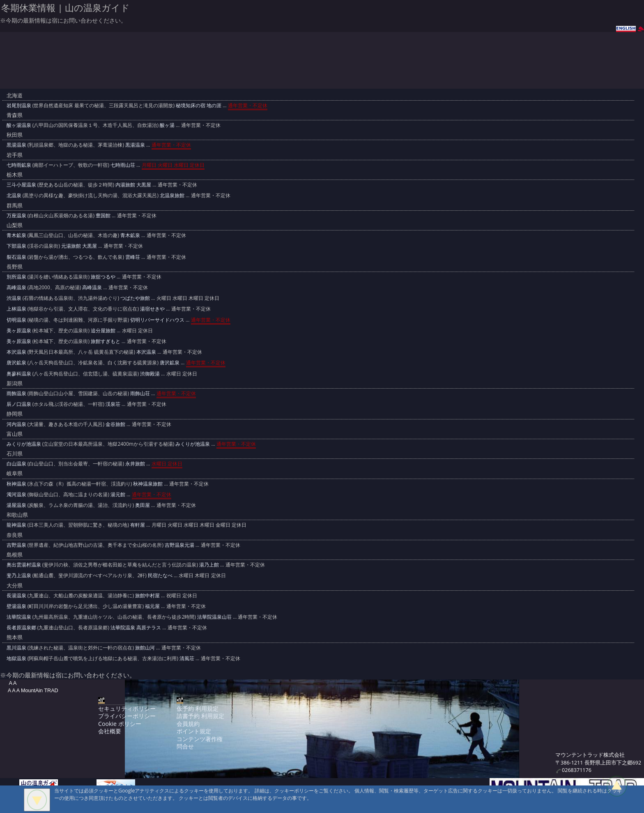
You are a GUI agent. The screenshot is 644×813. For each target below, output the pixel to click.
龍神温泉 (16, 525)
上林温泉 (16, 309)
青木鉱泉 (16, 235)
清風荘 (187, 658)
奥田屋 (143, 505)
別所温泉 (16, 277)
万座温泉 (16, 215)
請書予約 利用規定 (200, 716)
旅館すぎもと (106, 341)
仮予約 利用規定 (198, 708)
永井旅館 (135, 464)
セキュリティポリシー (127, 708)
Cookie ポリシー (120, 724)
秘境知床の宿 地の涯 (199, 105)
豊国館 (103, 215)
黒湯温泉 (16, 145)
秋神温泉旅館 (148, 484)
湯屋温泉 (16, 505)
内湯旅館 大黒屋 (133, 185)
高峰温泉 (16, 287)
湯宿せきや (152, 309)
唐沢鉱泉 (16, 363)
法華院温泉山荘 (214, 617)
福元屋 (152, 606)
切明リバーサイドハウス (157, 320)
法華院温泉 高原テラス (136, 628)
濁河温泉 (16, 494)
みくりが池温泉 (24, 444)
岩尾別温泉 (19, 105)
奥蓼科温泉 (19, 374)
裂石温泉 (16, 257)
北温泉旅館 (172, 195)
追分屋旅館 (103, 330)
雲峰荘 (133, 257)
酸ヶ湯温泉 (19, 125)
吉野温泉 (16, 545)
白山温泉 (16, 464)
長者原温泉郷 (21, 628)
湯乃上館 (209, 565)
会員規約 (188, 724)
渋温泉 (14, 298)
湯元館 (118, 494)
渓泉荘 (113, 404)
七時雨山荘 (123, 165)
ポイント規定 (194, 731)
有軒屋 (138, 525)
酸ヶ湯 (167, 125)
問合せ (185, 746)
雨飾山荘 (140, 393)
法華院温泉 (19, 617)
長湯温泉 (16, 595)
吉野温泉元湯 (179, 545)
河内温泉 (16, 424)
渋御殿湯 (150, 374)
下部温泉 (16, 246)
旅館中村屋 (147, 595)
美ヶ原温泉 (19, 330)
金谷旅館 (115, 424)
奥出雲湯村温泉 (24, 565)
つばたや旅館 (135, 298)
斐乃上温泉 (19, 575)
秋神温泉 (16, 484)
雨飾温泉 (16, 393)
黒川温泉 (16, 648)
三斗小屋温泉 (21, 185)
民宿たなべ (160, 575)
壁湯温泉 (16, 606)
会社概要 (110, 731)
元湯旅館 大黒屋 (79, 246)
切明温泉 (16, 320)
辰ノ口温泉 (19, 404)
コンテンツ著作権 (200, 739)
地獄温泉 (16, 658)
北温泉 (14, 195)
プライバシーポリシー (127, 716)
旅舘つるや (103, 277)
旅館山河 (145, 648)
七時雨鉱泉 (19, 165)
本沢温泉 (16, 352)
